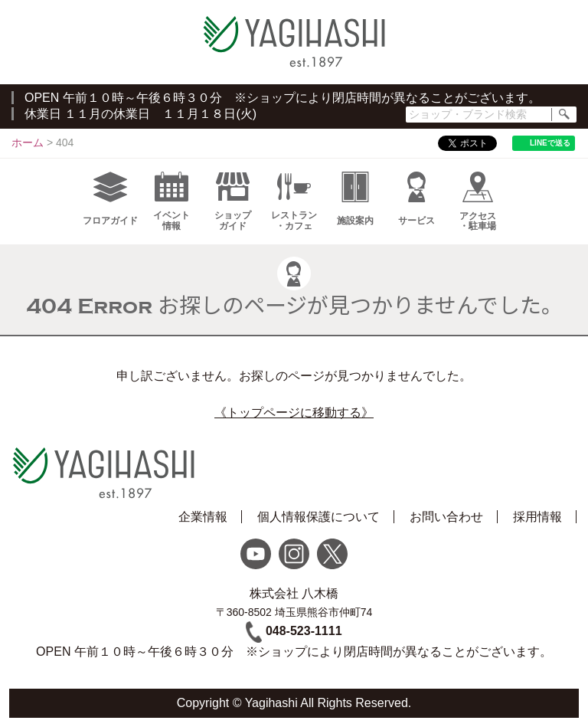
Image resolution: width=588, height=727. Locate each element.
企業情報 (203, 517)
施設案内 (355, 199)
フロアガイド (110, 199)
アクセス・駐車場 (478, 201)
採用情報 (537, 517)
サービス (416, 199)
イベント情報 (171, 201)
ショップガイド (233, 201)
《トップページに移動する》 (294, 413)
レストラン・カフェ (294, 201)
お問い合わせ (446, 517)
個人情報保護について (318, 517)
